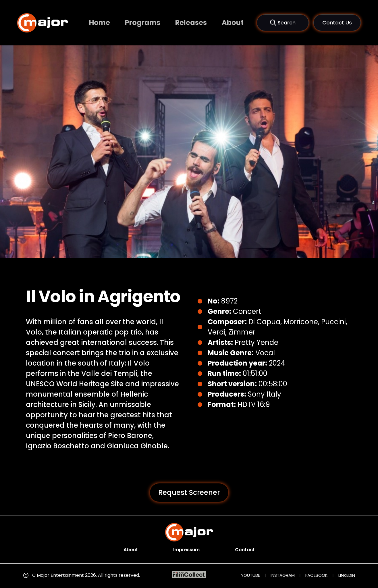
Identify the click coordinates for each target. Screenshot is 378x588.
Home (100, 23)
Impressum (186, 550)
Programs (143, 23)
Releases (191, 23)
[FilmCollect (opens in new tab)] (189, 575)
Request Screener (189, 492)
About (233, 23)
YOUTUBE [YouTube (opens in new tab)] (250, 575)
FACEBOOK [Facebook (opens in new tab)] (317, 575)
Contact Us (337, 23)
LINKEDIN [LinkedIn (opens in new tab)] (347, 575)
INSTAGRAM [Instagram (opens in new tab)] (283, 575)
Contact (245, 550)
